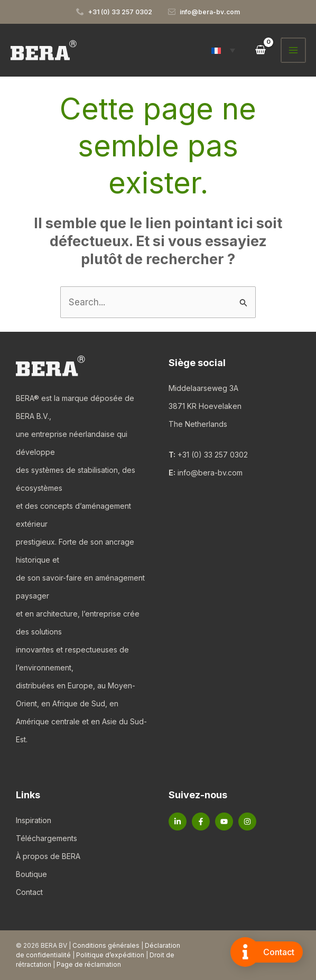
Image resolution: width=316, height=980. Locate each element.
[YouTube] (224, 822)
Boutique (31, 874)
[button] (224, 50)
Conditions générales (106, 945)
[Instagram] (247, 822)
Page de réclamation (89, 964)
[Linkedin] (178, 822)
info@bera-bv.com (210, 473)
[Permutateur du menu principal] (294, 50)
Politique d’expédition (110, 955)
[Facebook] (201, 822)
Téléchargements (47, 838)
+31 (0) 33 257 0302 (213, 455)
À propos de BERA (48, 856)
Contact (29, 892)
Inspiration (34, 820)
